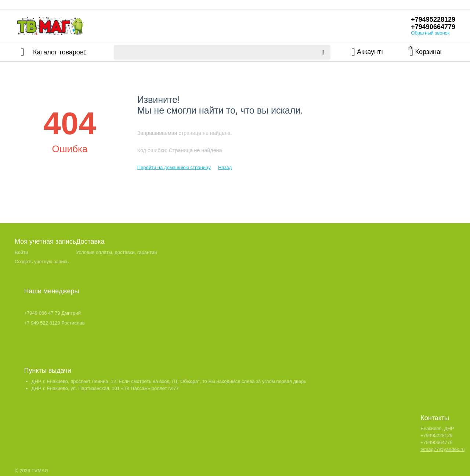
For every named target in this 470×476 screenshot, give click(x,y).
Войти (21, 252)
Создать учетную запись (42, 262)
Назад (225, 167)
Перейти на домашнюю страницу (174, 167)
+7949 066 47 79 (42, 313)
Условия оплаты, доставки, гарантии (116, 252)
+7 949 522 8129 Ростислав (55, 323)
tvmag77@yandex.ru (442, 449)
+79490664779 (433, 27)
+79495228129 (433, 19)
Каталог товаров (58, 52)
